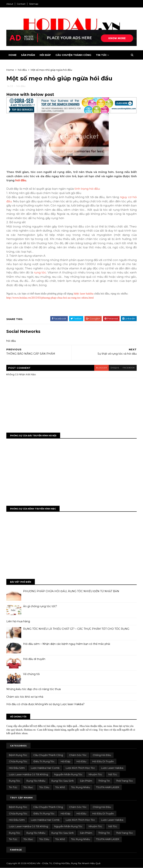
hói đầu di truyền (103, 761)
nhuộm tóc (95, 774)
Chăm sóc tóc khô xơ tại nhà (25, 697)
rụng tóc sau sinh (63, 781)
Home (13, 55)
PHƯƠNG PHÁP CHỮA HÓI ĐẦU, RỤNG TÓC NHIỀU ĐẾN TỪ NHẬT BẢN (71, 591)
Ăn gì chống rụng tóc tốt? (40, 606)
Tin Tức (101, 55)
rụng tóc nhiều (36, 781)
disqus (115, 368)
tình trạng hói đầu (87, 189)
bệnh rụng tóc (18, 755)
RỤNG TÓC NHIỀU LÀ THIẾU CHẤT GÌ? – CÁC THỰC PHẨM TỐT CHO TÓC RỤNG (76, 629)
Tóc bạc (28, 787)
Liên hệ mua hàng (18, 621)
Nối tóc (113, 774)
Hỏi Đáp (45, 55)
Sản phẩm (86, 781)
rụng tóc (40, 272)
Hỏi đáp (66, 761)
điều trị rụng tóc (44, 761)
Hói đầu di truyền (34, 659)
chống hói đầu (102, 755)
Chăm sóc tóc (78, 755)
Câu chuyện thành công (48, 755)
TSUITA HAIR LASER (108, 787)
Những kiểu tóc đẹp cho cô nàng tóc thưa (34, 689)
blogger (101, 368)
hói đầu (21, 86)
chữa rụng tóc (18, 761)
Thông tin (104, 781)
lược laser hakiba (84, 294)
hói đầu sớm (17, 768)
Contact (21, 4)
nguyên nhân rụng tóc (68, 774)
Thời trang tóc (124, 781)
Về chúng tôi (31, 674)
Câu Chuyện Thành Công (73, 55)
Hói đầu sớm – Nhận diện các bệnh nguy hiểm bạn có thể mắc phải (67, 644)
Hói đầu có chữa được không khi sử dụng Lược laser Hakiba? (45, 704)
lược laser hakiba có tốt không (28, 774)
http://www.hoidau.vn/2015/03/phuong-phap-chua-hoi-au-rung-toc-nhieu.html (50, 298)
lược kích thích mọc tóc (80, 768)
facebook (129, 368)
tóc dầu (44, 787)
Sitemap (34, 4)
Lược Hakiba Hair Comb (45, 768)
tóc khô (60, 787)
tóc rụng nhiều (81, 787)
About (10, 4)
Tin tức (13, 787)
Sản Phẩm (28, 55)
